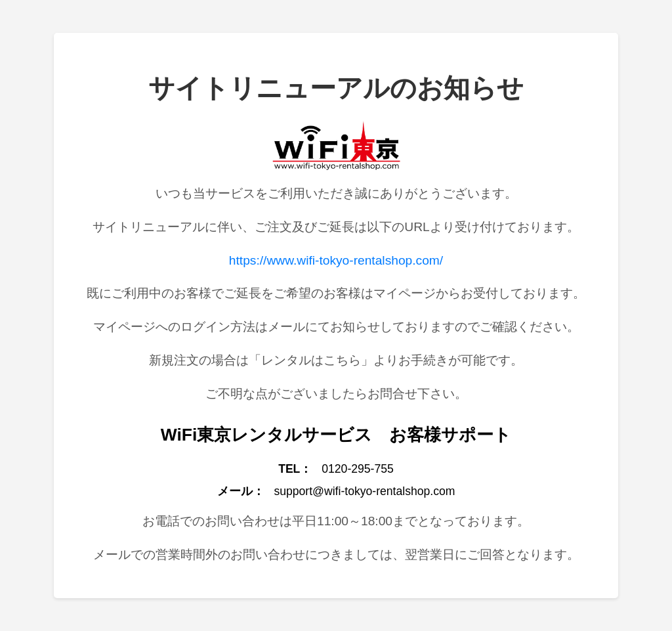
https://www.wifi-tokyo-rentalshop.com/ (336, 260)
